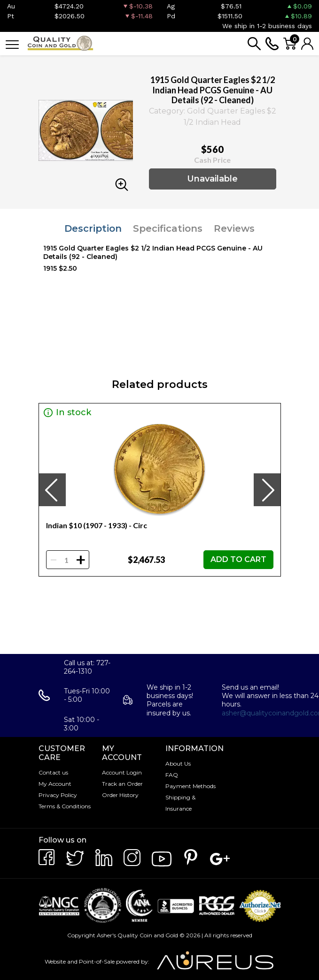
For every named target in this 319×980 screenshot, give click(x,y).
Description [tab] (93, 228)
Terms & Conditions (65, 806)
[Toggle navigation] (12, 44)
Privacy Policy (58, 795)
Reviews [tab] (234, 228)
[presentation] (52, 490)
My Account (55, 784)
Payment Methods (191, 786)
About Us (178, 763)
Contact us (53, 772)
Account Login (122, 772)
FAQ (172, 775)
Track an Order (122, 784)
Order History (120, 795)
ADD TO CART (238, 559)
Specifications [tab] (168, 228)
